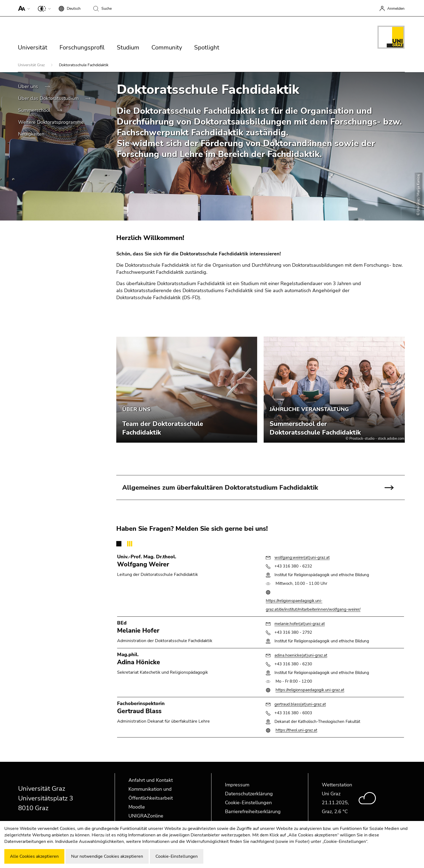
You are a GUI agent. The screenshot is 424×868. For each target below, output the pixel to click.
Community (167, 48)
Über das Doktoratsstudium (49, 98)
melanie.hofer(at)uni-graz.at (300, 624)
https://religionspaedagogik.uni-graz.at (310, 690)
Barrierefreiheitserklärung (253, 812)
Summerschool (35, 110)
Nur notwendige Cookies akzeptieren (107, 856)
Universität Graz (32, 65)
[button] (23, 8)
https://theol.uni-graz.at (296, 730)
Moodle (137, 807)
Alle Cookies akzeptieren (34, 856)
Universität (33, 48)
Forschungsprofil (82, 48)
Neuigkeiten (32, 134)
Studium (128, 48)
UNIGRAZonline (146, 816)
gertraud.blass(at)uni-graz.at (300, 704)
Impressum (237, 785)
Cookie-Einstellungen (248, 803)
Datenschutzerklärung (249, 794)
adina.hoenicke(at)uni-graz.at (301, 655)
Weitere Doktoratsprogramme (52, 122)
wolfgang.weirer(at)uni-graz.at (302, 557)
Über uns (29, 86)
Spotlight (207, 48)
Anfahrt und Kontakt (151, 780)
